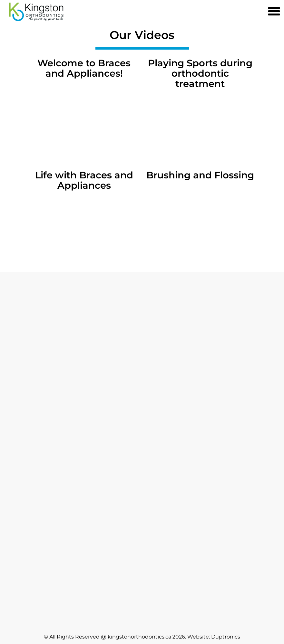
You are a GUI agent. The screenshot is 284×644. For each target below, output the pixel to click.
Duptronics (226, 637)
